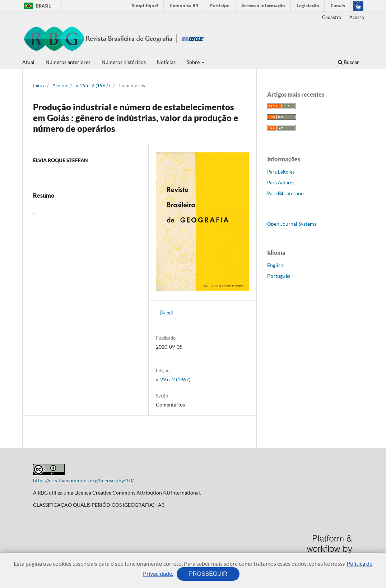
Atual (28, 62)
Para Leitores (281, 172)
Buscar (348, 62)
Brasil (36, 6)
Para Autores (281, 183)
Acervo (60, 86)
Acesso (357, 17)
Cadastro (332, 17)
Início (38, 86)
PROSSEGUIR (208, 574)
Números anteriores (68, 62)
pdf (169, 313)
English (275, 265)
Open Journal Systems (292, 224)
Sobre (194, 62)
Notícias (166, 62)
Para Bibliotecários (286, 193)
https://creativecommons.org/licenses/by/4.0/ (83, 480)
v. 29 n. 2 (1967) (93, 86)
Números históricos (124, 62)
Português (279, 276)
